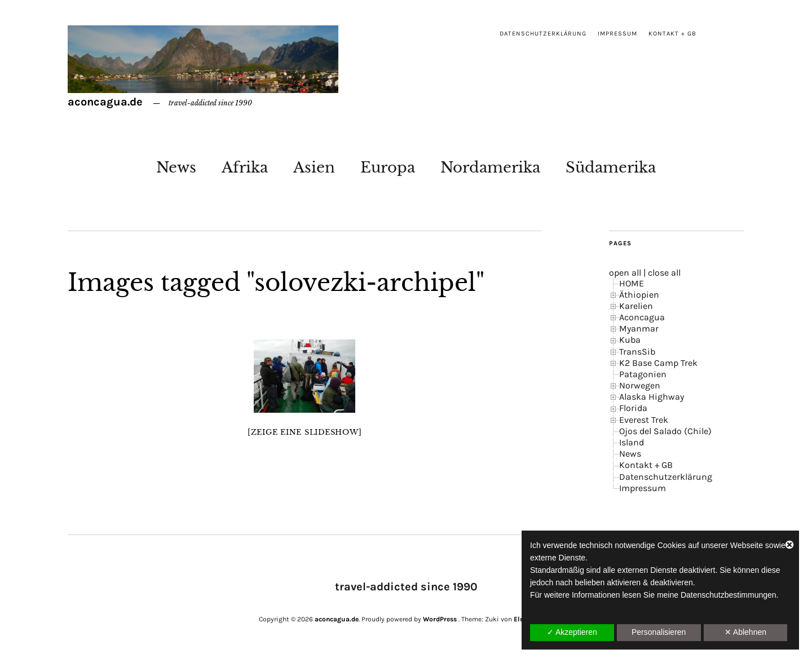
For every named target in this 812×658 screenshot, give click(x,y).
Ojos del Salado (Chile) (665, 431)
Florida (633, 408)
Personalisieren (659, 632)
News (176, 167)
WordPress (440, 619)
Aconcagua (642, 317)
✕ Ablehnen (745, 632)
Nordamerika (490, 167)
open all (625, 273)
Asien (314, 167)
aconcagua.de (105, 102)
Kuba (630, 340)
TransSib (637, 352)
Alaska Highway (652, 397)
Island (632, 442)
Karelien (636, 306)
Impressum (617, 34)
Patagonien (643, 374)
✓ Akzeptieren (572, 632)
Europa (388, 167)
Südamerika (611, 167)
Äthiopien (639, 295)
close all (664, 273)
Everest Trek (644, 420)
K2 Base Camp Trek (658, 363)
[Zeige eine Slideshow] (305, 432)
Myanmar (639, 328)
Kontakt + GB (672, 34)
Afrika (245, 167)
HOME (632, 283)
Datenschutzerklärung (543, 34)
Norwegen (640, 385)
